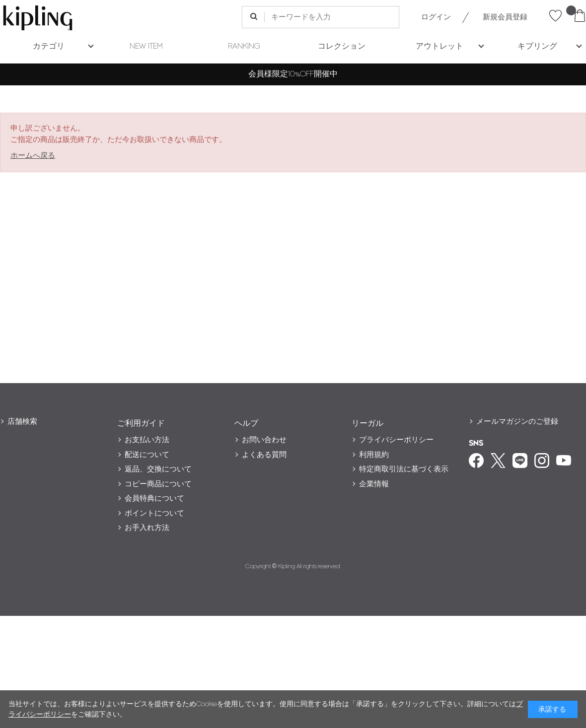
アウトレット (439, 46)
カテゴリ (49, 46)
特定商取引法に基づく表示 (404, 469)
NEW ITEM (146, 46)
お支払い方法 (147, 440)
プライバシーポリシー (396, 440)
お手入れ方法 (147, 528)
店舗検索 (22, 422)
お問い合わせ (264, 440)
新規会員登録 (505, 17)
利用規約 (374, 455)
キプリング (537, 46)
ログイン (436, 17)
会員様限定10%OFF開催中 (293, 74)
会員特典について (154, 498)
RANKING (244, 46)
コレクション (342, 46)
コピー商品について (158, 484)
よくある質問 (264, 455)
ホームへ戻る (33, 156)
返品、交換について (158, 469)
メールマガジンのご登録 (517, 422)
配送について (147, 455)
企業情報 (374, 484)
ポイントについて (154, 513)
